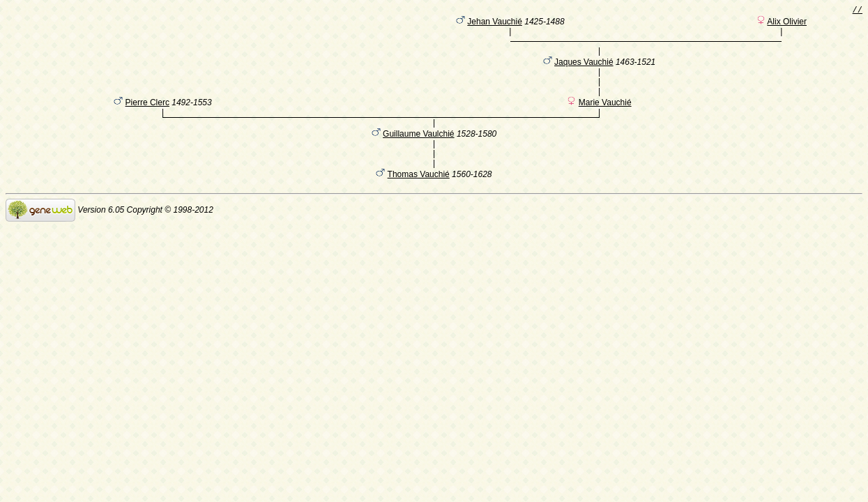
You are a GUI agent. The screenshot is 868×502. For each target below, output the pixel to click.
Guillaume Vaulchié (419, 153)
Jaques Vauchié (584, 72)
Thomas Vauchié (419, 193)
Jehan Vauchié (495, 24)
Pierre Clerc (147, 119)
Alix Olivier (787, 24)
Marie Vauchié (605, 119)
